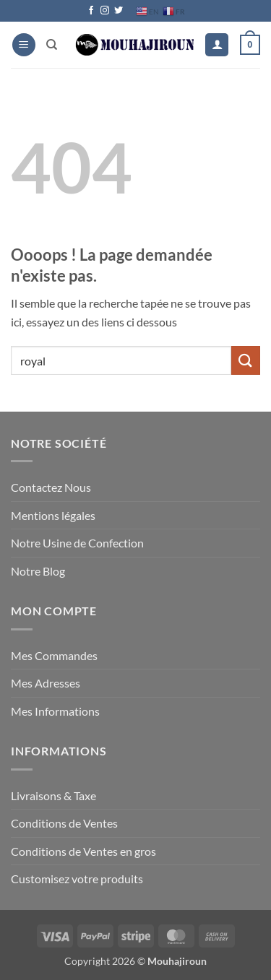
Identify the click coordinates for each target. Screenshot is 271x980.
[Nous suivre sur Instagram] (105, 11)
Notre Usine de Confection (77, 543)
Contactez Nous (51, 487)
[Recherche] (52, 45)
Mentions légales (53, 515)
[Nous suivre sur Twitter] (119, 11)
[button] (24, 45)
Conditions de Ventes (64, 823)
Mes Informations (55, 711)
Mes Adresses (46, 683)
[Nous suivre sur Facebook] (91, 11)
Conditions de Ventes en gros (83, 851)
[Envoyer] (246, 360)
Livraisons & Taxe (53, 795)
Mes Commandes (54, 655)
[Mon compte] (217, 45)
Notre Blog (38, 571)
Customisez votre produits (77, 879)
